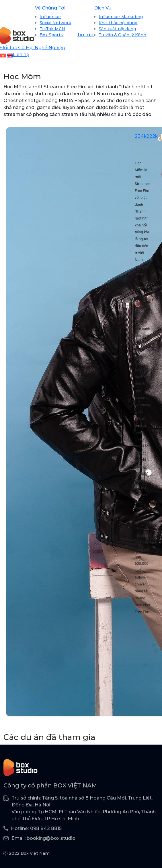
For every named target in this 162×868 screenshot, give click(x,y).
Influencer (50, 17)
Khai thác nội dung (118, 23)
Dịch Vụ (103, 8)
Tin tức (85, 35)
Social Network (55, 23)
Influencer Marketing (121, 17)
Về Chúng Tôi (50, 8)
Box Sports (51, 35)
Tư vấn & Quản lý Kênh (122, 35)
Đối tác (9, 48)
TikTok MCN (52, 29)
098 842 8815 (46, 828)
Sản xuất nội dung (117, 29)
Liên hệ (21, 55)
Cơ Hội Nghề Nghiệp (42, 48)
